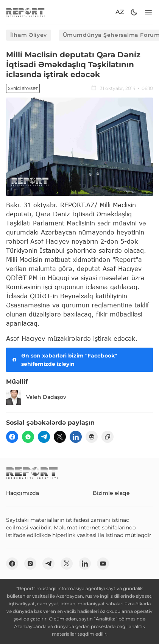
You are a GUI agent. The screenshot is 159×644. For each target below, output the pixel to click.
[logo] (25, 12)
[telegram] (44, 437)
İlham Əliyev (29, 35)
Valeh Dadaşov (36, 397)
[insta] (30, 564)
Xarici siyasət (23, 89)
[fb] (12, 437)
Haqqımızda (23, 493)
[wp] (28, 437)
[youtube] (103, 564)
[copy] (108, 437)
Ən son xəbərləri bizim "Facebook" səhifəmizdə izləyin (64, 360)
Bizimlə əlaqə (111, 493)
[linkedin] (76, 437)
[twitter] (60, 437)
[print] (92, 437)
